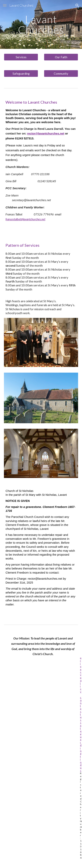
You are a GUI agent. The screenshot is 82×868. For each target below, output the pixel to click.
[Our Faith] (61, 57)
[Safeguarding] (21, 74)
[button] (5, 5)
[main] (41, 25)
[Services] (21, 57)
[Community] (61, 74)
